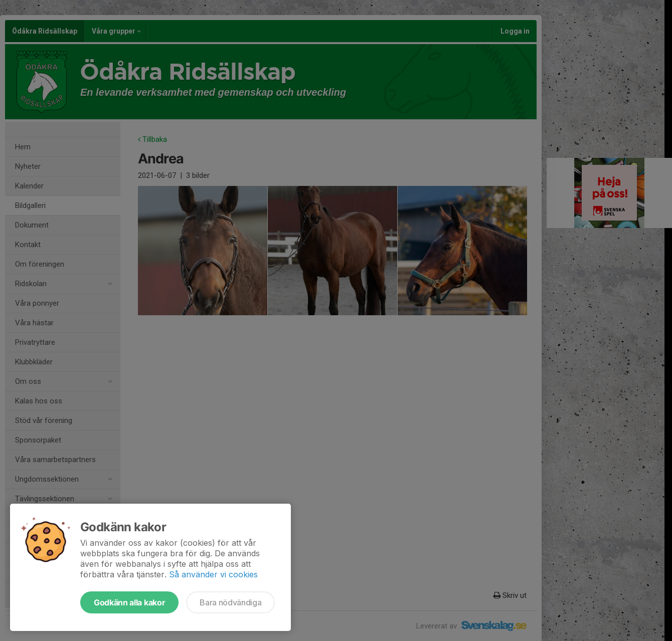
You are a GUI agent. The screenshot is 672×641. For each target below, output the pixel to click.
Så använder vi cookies (213, 574)
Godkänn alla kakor (129, 602)
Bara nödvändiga (230, 602)
